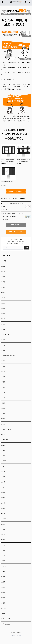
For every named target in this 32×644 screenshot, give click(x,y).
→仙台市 (4, 293)
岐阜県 (3, 419)
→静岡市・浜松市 (6, 429)
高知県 (3, 556)
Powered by (16, 635)
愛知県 (3, 435)
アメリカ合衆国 (6, 619)
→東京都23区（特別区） (8, 356)
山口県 (3, 535)
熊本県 (3, 587)
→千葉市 (4, 345)
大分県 (3, 598)
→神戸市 (4, 487)
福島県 (3, 308)
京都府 (3, 456)
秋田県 (3, 298)
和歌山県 (4, 498)
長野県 (3, 414)
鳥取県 (3, 503)
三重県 (3, 445)
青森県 (3, 277)
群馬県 (3, 324)
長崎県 (3, 582)
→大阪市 (4, 471)
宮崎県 (3, 603)
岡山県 (3, 514)
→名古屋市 (5, 440)
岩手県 (3, 282)
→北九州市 (5, 566)
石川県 (3, 398)
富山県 (3, 393)
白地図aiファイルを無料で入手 (16, 192)
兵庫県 (3, 482)
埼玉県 (3, 329)
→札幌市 (4, 271)
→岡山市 (4, 519)
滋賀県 (3, 450)
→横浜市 (4, 366)
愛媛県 (3, 550)
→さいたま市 (5, 335)
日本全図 (4, 261)
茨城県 (3, 314)
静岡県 (3, 424)
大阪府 (3, 466)
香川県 (3, 545)
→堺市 (3, 477)
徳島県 (3, 540)
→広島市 (4, 529)
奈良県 (3, 493)
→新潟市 (4, 387)
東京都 (3, 350)
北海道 (3, 266)
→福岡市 (4, 571)
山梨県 (3, 408)
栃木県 (3, 319)
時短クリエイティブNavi (16, 232)
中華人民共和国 (6, 624)
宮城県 (3, 287)
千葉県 (3, 340)
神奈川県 (4, 361)
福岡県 (3, 561)
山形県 (3, 303)
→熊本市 (4, 592)
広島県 (3, 524)
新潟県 (3, 382)
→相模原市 (5, 377)
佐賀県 (3, 577)
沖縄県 (3, 614)
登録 (27, 248)
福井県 (3, 403)
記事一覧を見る (16, 225)
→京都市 (4, 461)
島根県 (3, 508)
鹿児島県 (4, 608)
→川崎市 (4, 371)
